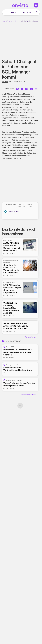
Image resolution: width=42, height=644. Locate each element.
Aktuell (14, 12)
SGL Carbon (14, 211)
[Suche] (37, 12)
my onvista (27, 12)
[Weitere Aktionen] (36, 215)
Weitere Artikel (31, 337)
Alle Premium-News (29, 394)
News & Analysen (7, 21)
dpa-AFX (5, 82)
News (16, 21)
